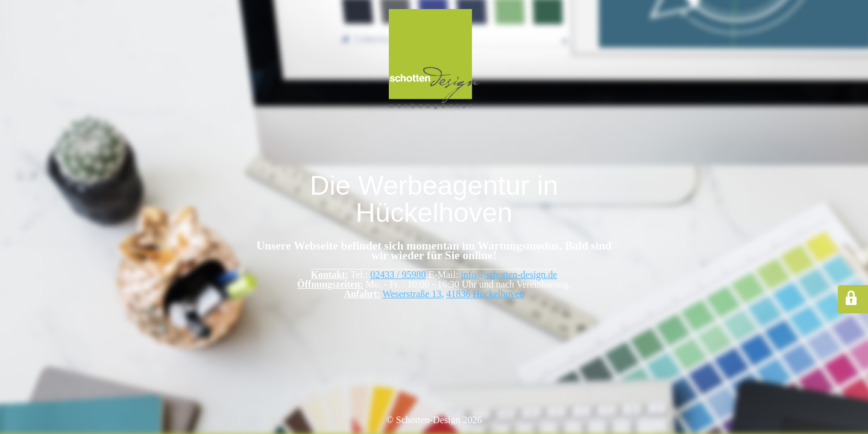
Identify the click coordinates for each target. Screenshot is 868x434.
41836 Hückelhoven (485, 294)
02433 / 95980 (398, 275)
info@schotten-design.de (509, 275)
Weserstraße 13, (414, 294)
